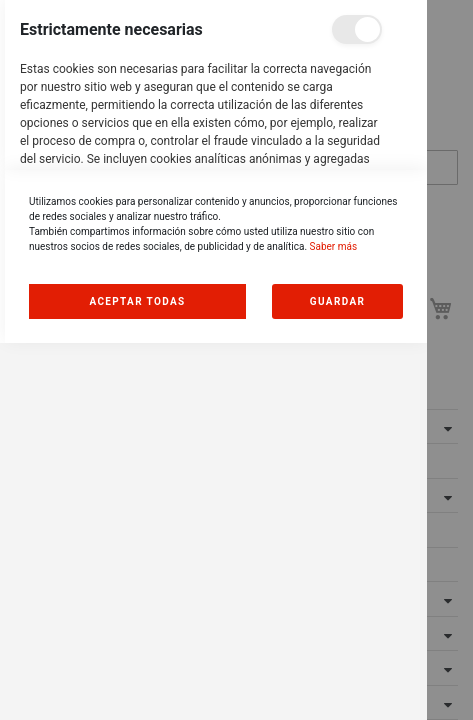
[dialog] (213, 360)
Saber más (334, 623)
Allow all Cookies (138, 678)
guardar (337, 678)
